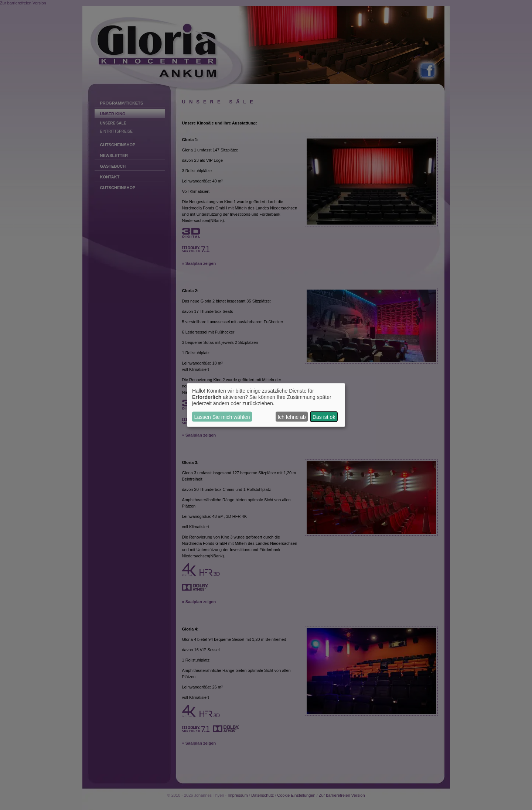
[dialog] (266, 405)
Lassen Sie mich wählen (222, 417)
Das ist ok (324, 417)
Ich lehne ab (291, 417)
